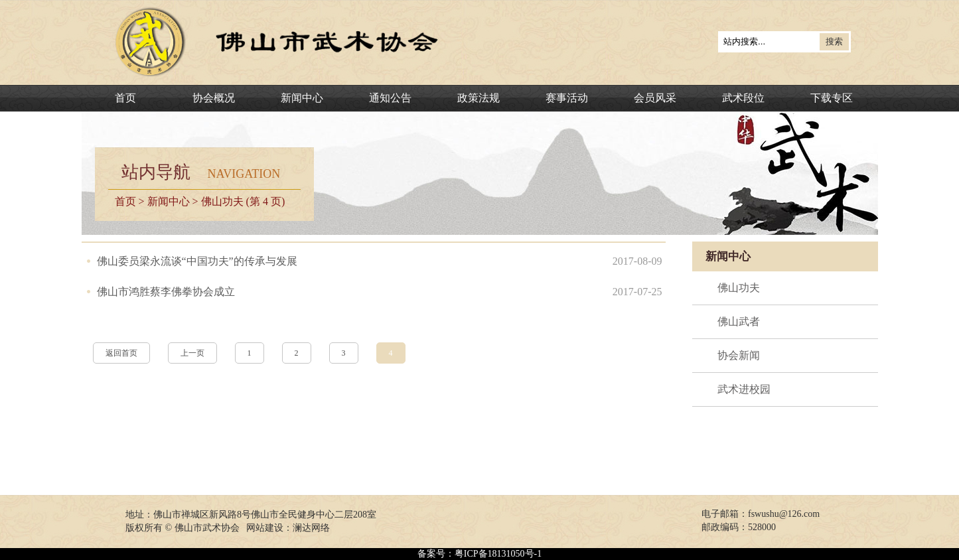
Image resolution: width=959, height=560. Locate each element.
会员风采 (655, 98)
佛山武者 (739, 321)
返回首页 (121, 353)
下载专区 (832, 98)
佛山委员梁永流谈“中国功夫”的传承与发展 (197, 261)
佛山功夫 (739, 288)
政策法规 (479, 98)
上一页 (192, 353)
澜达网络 (311, 528)
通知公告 (390, 98)
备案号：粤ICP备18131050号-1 (479, 554)
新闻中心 (302, 98)
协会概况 (214, 98)
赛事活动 (567, 98)
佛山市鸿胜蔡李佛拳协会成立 (166, 292)
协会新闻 (739, 355)
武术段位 (743, 98)
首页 (125, 98)
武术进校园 (744, 389)
